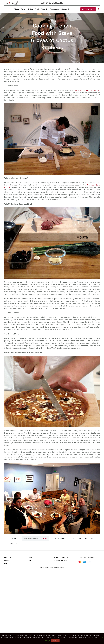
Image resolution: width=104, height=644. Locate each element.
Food (37, 9)
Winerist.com (59, 568)
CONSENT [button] (55, 641)
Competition (55, 9)
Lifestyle (44, 9)
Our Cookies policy (54, 635)
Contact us (8, 560)
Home (17, 9)
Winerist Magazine (52, 3)
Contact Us (66, 9)
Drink (31, 9)
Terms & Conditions (61, 557)
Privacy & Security (60, 560)
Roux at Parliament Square (87, 90)
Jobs (31, 557)
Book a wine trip (88, 9)
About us (8, 557)
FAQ (30, 560)
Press (6, 563)
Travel (24, 9)
